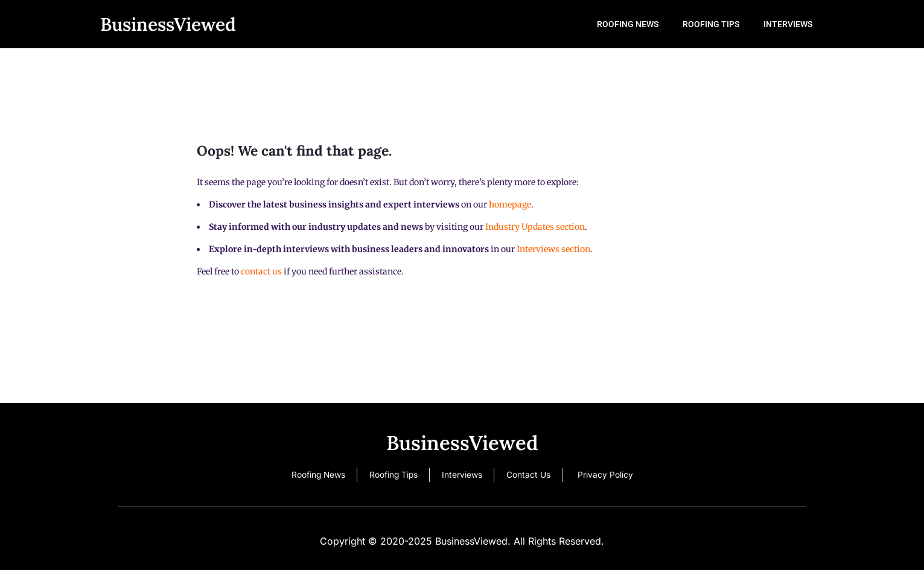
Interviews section (553, 249)
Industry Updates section (535, 227)
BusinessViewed (168, 24)
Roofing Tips (722, 24)
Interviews (792, 24)
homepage (510, 204)
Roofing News (646, 24)
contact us (261, 271)
